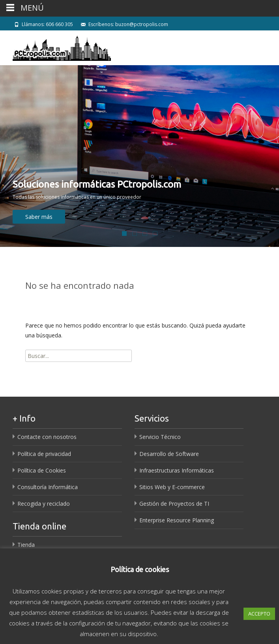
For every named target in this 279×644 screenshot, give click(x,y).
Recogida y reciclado (44, 504)
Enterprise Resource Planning (177, 520)
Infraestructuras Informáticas (177, 470)
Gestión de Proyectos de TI (174, 504)
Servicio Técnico (160, 437)
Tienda (26, 545)
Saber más (39, 217)
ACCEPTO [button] (259, 614)
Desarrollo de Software (169, 454)
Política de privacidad (44, 454)
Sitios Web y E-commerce (172, 487)
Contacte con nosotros (47, 437)
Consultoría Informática (48, 487)
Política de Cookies (42, 470)
